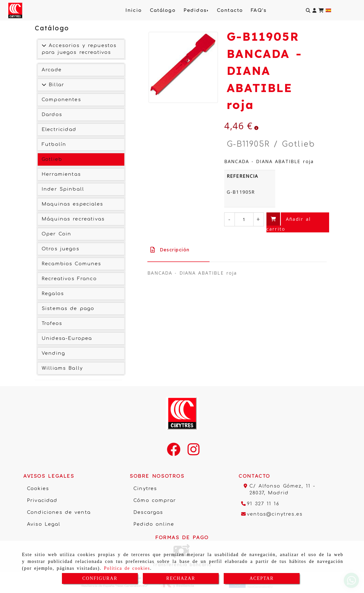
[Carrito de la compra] (321, 10)
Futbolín (54, 144)
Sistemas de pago (68, 309)
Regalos (53, 294)
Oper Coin (56, 234)
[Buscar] (308, 10)
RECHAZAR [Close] (181, 578)
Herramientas (61, 174)
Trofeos (52, 323)
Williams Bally (62, 368)
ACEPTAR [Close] (262, 578)
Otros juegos (61, 249)
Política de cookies (127, 568)
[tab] (178, 250)
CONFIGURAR (100, 578)
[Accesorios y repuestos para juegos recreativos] (44, 46)
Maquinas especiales (72, 204)
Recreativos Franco (69, 279)
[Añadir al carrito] (298, 222)
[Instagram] (194, 453)
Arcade (52, 70)
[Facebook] (174, 453)
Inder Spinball (63, 189)
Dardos (52, 115)
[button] (314, 10)
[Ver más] (44, 85)
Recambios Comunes (72, 264)
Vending (53, 353)
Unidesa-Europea (67, 338)
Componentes (61, 100)
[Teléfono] (260, 504)
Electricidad (59, 129)
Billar (55, 85)
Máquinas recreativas (73, 219)
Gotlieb (52, 159)
